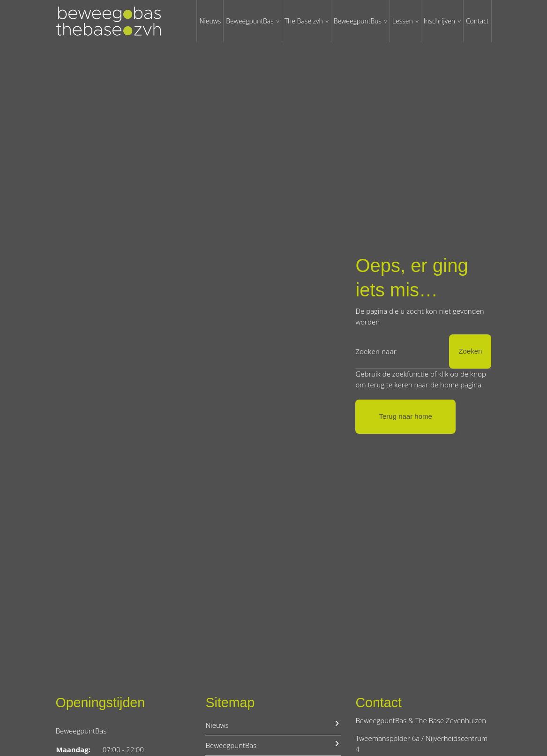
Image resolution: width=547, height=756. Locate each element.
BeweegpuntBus (358, 21)
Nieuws (210, 21)
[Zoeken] (423, 352)
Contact (477, 21)
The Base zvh (304, 21)
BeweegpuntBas (250, 21)
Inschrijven (439, 21)
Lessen (403, 21)
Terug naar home (405, 416)
